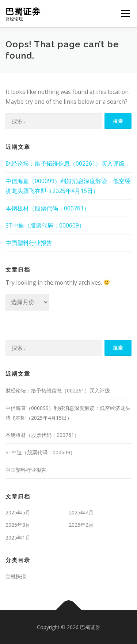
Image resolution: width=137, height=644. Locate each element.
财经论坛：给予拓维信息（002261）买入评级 (65, 163)
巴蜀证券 (23, 11)
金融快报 (16, 576)
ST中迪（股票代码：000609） (45, 225)
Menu (125, 13)
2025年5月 (18, 512)
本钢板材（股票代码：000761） (47, 208)
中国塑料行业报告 (29, 243)
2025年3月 (18, 525)
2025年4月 (81, 512)
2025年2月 (81, 525)
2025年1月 (18, 538)
